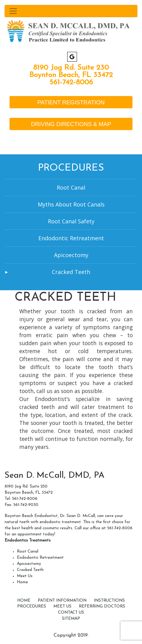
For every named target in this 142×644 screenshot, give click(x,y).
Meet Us (25, 576)
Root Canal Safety (71, 221)
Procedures (32, 606)
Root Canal (71, 187)
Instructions (109, 601)
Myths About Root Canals (71, 204)
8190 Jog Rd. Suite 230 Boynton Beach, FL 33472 (71, 71)
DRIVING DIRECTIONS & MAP (71, 124)
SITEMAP (71, 619)
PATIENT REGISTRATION (71, 102)
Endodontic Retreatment (71, 238)
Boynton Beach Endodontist (31, 516)
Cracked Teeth (71, 272)
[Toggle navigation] (71, 11)
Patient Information (62, 601)
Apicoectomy (71, 255)
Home (22, 582)
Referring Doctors (102, 606)
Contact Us (71, 613)
